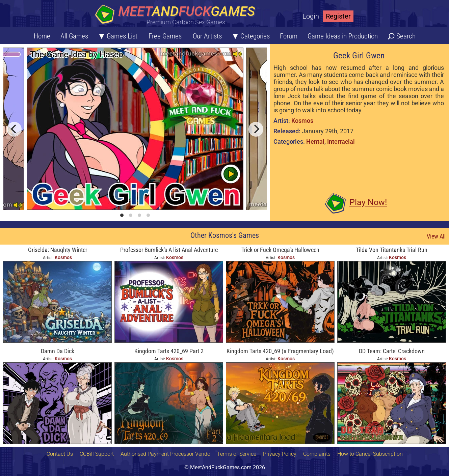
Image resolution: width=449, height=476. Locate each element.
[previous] (14, 129)
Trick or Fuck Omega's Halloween (280, 250)
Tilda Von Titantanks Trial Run (392, 250)
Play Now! (368, 202)
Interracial (341, 142)
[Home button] (177, 15)
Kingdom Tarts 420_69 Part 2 (169, 351)
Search (406, 36)
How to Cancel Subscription (370, 454)
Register (338, 16)
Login (311, 16)
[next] (256, 129)
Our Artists (207, 36)
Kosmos (302, 121)
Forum (289, 36)
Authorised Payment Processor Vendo (165, 454)
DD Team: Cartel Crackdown (392, 351)
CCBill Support (97, 454)
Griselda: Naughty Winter (58, 250)
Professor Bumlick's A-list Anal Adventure (169, 250)
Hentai (315, 142)
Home (42, 36)
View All (436, 236)
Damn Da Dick (58, 351)
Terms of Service (237, 454)
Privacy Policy (280, 454)
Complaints (317, 454)
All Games (74, 36)
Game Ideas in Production (343, 36)
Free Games (165, 36)
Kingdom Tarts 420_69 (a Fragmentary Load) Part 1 (280, 352)
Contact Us (60, 454)
